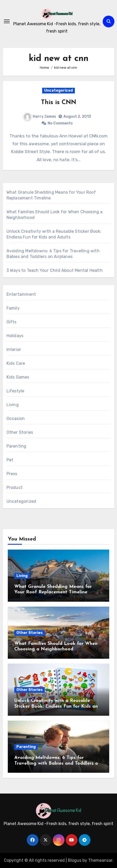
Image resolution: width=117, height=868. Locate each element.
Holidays (15, 336)
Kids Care (16, 363)
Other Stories (20, 432)
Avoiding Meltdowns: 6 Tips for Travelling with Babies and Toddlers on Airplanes (57, 763)
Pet (10, 460)
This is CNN (59, 103)
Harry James (40, 117)
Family (13, 308)
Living (13, 405)
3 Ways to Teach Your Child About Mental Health (55, 270)
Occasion (16, 419)
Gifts (12, 322)
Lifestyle (15, 391)
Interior (14, 350)
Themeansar (100, 860)
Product (15, 488)
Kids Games (18, 377)
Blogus (75, 860)
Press (12, 474)
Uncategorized (58, 90)
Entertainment (21, 294)
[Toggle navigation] (7, 21)
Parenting (17, 446)
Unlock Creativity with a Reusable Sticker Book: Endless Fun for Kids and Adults (57, 706)
